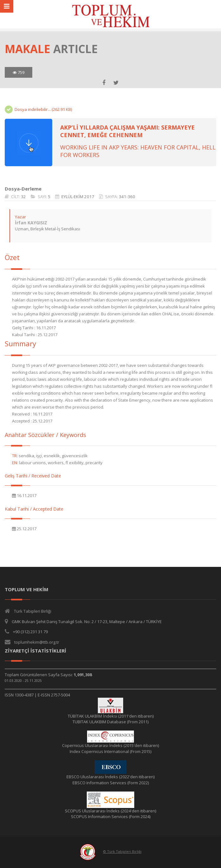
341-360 (127, 197)
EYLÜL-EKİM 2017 (78, 197)
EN (15, 463)
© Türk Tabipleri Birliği (122, 851)
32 (23, 197)
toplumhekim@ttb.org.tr (37, 642)
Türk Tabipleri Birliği (33, 611)
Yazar (20, 217)
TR (14, 456)
